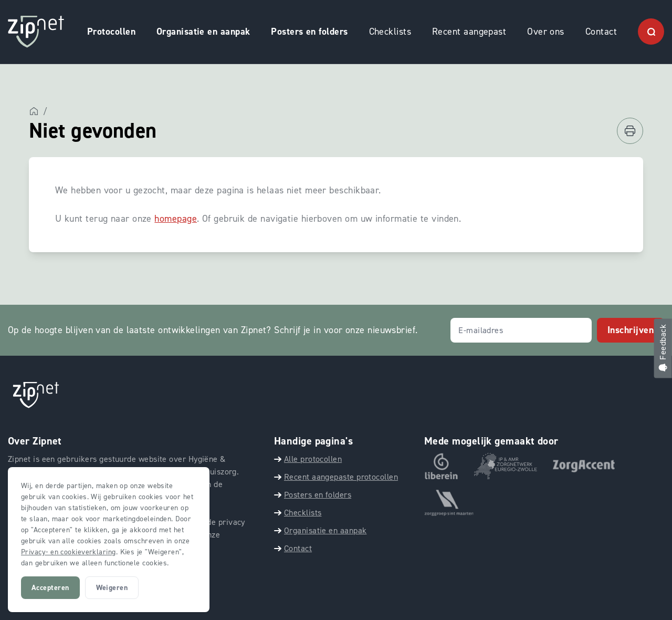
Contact (601, 32)
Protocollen (111, 32)
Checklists (390, 32)
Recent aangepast (469, 32)
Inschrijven (631, 330)
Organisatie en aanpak (203, 32)
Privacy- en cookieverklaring (69, 552)
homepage (176, 219)
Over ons (546, 32)
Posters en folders (309, 32)
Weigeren (112, 588)
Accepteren (50, 588)
